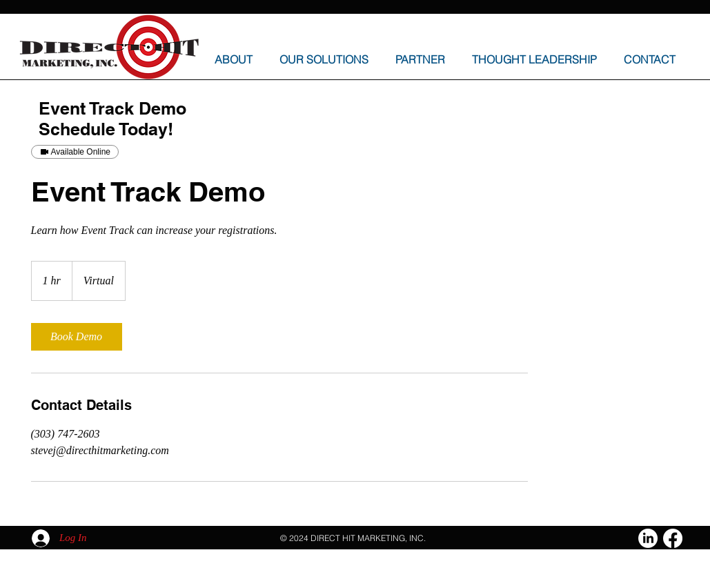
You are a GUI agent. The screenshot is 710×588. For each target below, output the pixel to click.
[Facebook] (673, 538)
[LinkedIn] (648, 538)
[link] (77, 337)
